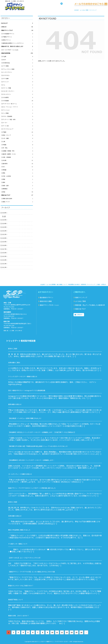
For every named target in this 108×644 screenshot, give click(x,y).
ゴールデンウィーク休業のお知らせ (20, 474)
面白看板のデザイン (47, 297)
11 (57, 632)
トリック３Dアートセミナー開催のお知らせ (23, 376)
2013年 (4, 264)
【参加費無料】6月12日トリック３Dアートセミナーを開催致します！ (31, 460)
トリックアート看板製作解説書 (21, 341)
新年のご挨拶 (13, 349)
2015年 (4, 256)
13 (67, 632)
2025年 (4, 220)
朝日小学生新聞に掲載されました (19, 530)
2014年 (4, 260)
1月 (5, 216)
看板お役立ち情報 (46, 301)
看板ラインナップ (81, 297)
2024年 (4, 223)
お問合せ (80, 315)
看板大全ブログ (80, 309)
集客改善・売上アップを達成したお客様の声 (90, 305)
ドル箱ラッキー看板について (18, 544)
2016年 (4, 253)
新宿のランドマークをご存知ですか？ (21, 586)
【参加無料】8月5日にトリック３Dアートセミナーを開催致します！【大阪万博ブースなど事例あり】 (42, 432)
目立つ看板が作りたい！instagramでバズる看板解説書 (27, 390)
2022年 (4, 231)
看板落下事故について (16, 600)
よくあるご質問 (84, 10)
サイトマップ (93, 10)
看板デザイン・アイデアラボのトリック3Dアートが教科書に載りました (32, 488)
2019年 (4, 242)
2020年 (4, 238)
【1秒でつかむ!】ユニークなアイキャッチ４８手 (24, 558)
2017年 (4, 249)
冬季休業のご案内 (14, 363)
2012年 (4, 267)
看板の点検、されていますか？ (19, 616)
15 (76, 632)
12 (62, 632)
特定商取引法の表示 (74, 284)
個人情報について (62, 284)
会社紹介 (77, 10)
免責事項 (83, 284)
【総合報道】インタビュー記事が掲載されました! (25, 418)
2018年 (4, 245)
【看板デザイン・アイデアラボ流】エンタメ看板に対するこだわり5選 (31, 572)
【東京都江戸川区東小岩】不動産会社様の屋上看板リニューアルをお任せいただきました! (38, 446)
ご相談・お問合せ (101, 284)
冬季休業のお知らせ (15, 516)
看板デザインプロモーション (49, 305)
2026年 (4, 213)
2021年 (4, 234)
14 (72, 632)
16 (81, 632)
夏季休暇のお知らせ (15, 404)
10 (52, 632)
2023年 (4, 227)
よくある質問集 (51, 284)
